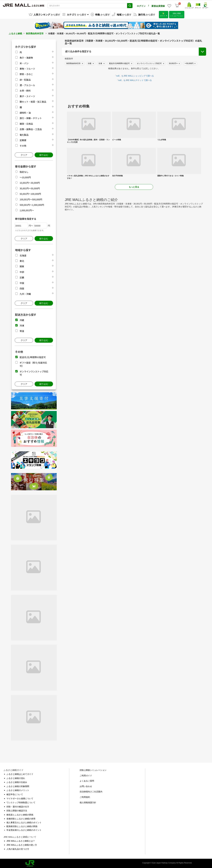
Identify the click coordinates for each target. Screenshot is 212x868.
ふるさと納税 (15, 33)
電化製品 (24, 134)
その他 (23, 145)
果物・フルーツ (27, 68)
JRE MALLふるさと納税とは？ (21, 840)
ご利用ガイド (86, 775)
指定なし (24, 171)
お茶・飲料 (25, 90)
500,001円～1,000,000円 (32, 204)
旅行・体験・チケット (31, 118)
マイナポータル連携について (20, 798)
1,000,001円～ (27, 210)
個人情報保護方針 (88, 802)
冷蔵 (22, 319)
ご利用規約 (85, 796)
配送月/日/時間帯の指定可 (33, 357)
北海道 (23, 255)
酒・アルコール (27, 85)
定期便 (23, 140)
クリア (24, 154)
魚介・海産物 (26, 57)
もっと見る (134, 186)
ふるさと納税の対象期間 (18, 786)
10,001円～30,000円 (30, 182)
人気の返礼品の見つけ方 (18, 848)
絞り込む (44, 154)
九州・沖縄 (25, 293)
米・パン (24, 63)
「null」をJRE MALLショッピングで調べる (134, 75)
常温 (22, 330)
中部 (22, 271)
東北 (22, 260)
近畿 (22, 277)
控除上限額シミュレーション (93, 770)
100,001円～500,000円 (31, 199)
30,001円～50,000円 (30, 188)
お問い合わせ (86, 786)
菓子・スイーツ (27, 96)
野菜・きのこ (26, 74)
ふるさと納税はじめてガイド (20, 774)
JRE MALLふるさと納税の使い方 (22, 844)
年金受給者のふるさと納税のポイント (24, 829)
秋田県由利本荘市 (35, 33)
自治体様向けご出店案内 (91, 791)
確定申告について (15, 794)
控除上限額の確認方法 (17, 810)
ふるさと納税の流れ (16, 778)
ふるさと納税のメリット (18, 790)
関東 (22, 266)
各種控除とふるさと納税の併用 (21, 818)
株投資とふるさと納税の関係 (20, 814)
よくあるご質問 (87, 780)
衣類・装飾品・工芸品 (31, 129)
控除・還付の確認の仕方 (18, 806)
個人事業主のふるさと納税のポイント (24, 822)
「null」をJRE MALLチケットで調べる (134, 80)
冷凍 (22, 325)
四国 (22, 288)
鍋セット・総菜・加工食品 (33, 101)
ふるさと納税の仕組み (17, 782)
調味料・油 (25, 112)
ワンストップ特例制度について (21, 802)
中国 (22, 282)
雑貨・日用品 (26, 123)
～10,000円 (25, 177)
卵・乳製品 (25, 79)
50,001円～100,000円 (30, 193)
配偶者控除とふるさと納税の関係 (22, 826)
